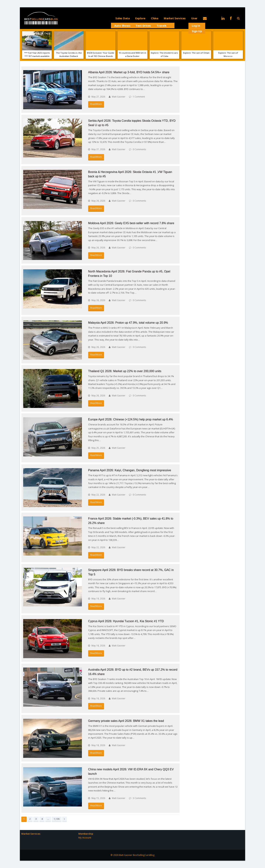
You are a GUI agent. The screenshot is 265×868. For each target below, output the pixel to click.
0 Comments (139, 149)
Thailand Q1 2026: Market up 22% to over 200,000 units (125, 371)
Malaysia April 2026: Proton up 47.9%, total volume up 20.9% (128, 323)
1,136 (56, 819)
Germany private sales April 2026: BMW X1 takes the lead (126, 721)
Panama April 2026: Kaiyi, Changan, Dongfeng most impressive (130, 470)
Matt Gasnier (119, 97)
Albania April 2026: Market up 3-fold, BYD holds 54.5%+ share (129, 72)
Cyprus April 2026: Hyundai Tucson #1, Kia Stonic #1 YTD (126, 621)
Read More (96, 104)
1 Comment (139, 97)
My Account (85, 838)
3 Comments (139, 798)
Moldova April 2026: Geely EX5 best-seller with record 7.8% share (131, 223)
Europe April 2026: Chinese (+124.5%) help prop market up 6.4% (131, 419)
